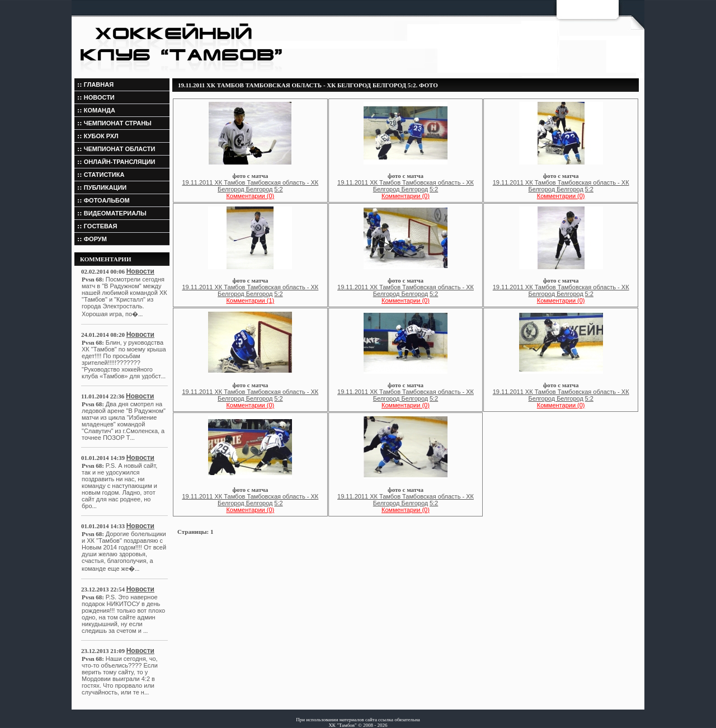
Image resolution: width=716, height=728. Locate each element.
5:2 (278, 189)
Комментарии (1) (250, 300)
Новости (140, 271)
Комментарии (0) (250, 196)
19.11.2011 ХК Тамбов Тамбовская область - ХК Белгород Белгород (250, 186)
